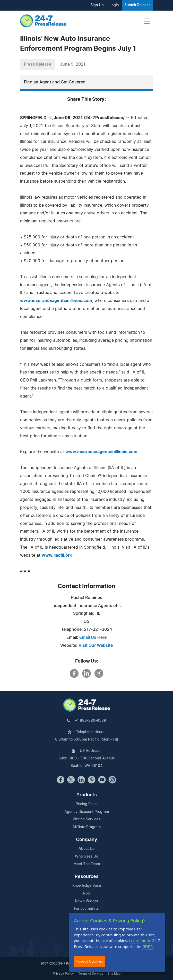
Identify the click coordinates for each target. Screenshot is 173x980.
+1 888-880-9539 (90, 721)
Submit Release (137, 5)
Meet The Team (87, 864)
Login (114, 5)
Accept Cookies (89, 961)
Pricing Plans (87, 804)
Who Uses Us (86, 857)
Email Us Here (93, 637)
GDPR (148, 946)
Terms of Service (91, 974)
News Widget (86, 901)
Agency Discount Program (87, 812)
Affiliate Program (86, 827)
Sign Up (97, 5)
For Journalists (86, 909)
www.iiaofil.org (57, 555)
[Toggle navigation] (147, 21)
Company (86, 840)
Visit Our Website (96, 645)
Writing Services (86, 819)
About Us (86, 849)
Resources (87, 877)
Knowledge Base (87, 886)
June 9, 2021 (73, 64)
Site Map (114, 974)
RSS (87, 893)
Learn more (140, 940)
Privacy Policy (63, 974)
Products (87, 795)
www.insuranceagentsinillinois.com (56, 301)
